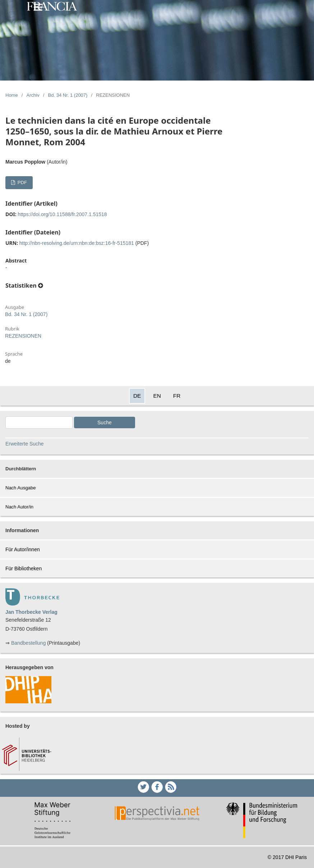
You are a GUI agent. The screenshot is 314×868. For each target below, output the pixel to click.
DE (137, 396)
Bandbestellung (29, 643)
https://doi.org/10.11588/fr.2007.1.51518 (62, 214)
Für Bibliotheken (24, 568)
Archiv (33, 95)
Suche (105, 422)
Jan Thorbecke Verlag (31, 612)
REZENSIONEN (23, 336)
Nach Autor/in (19, 507)
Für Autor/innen (23, 549)
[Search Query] (39, 422)
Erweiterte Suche (25, 444)
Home (12, 95)
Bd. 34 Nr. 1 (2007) (68, 95)
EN (157, 396)
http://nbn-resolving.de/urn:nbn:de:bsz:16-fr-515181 (77, 243)
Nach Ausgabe (21, 488)
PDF (22, 182)
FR (177, 396)
